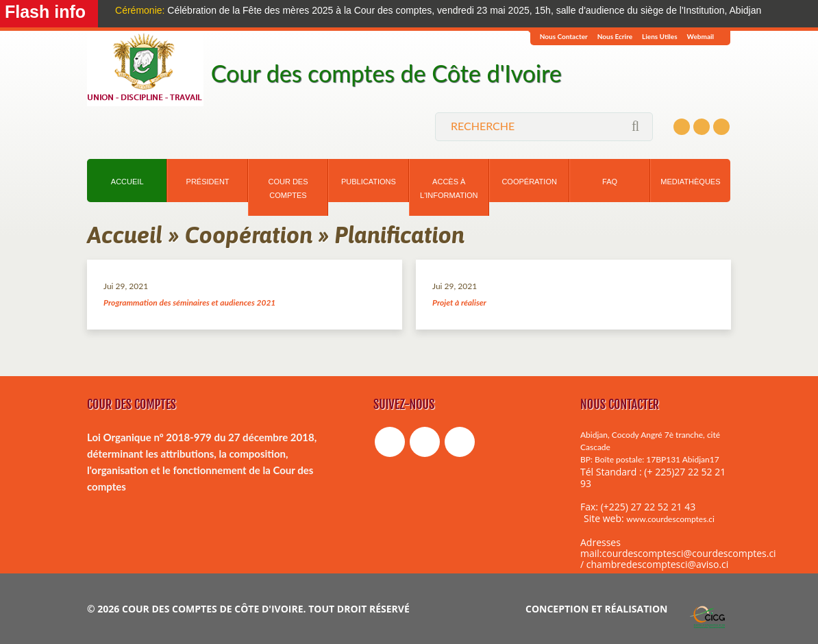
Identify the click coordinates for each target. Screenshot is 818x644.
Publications (369, 182)
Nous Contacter (564, 36)
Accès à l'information (449, 188)
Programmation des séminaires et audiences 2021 (189, 302)
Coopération (529, 182)
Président (208, 182)
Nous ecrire (615, 36)
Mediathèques (690, 182)
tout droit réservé (359, 609)
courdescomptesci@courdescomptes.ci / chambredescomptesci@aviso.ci (678, 559)
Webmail (701, 36)
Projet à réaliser (459, 302)
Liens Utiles (660, 36)
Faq (610, 182)
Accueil (127, 182)
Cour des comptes (288, 188)
